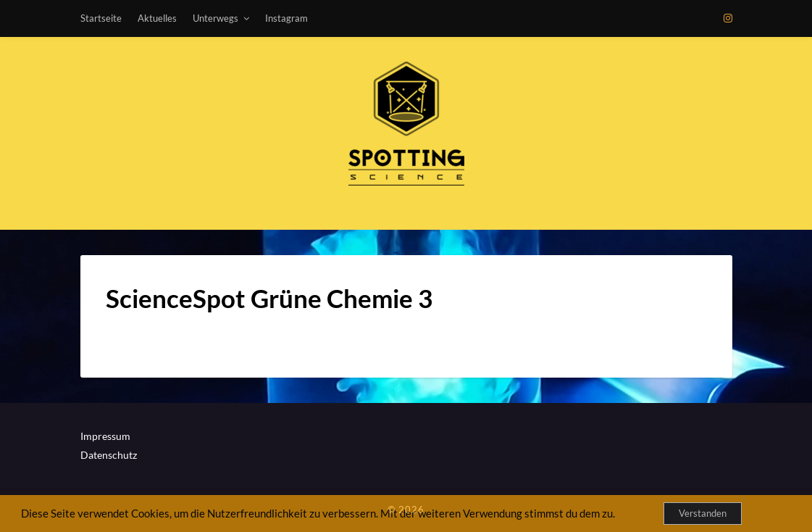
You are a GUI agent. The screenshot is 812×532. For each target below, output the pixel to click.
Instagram (286, 18)
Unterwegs (215, 18)
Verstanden (703, 513)
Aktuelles (157, 18)
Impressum (105, 436)
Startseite (101, 18)
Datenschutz (109, 455)
